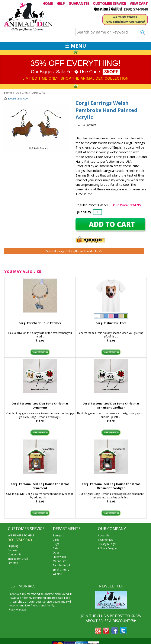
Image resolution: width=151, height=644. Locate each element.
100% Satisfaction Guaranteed (125, 22)
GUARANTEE (79, 3)
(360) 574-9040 (136, 9)
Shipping (13, 546)
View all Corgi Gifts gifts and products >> (74, 251)
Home (8, 93)
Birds (56, 540)
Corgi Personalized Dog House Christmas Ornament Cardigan (111, 486)
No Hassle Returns (125, 17)
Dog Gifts (22, 93)
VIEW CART (139, 3)
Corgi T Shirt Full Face (111, 323)
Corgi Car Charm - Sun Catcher (40, 323)
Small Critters (61, 570)
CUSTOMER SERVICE (109, 3)
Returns (12, 550)
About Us (104, 535)
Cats (56, 548)
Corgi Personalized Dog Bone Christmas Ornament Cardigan (111, 405)
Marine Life (60, 561)
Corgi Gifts (38, 93)
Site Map (13, 563)
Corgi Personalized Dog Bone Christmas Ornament (40, 405)
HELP (61, 3)
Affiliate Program (108, 548)
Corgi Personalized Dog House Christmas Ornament (40, 486)
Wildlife (57, 574)
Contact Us (15, 554)
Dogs (56, 553)
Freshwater (60, 557)
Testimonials (106, 540)
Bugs (56, 544)
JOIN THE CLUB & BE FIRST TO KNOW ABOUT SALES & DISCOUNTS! (111, 618)
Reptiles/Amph (62, 565)
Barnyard (59, 535)
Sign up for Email (18, 559)
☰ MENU (75, 46)
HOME (48, 3)
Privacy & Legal (107, 544)
